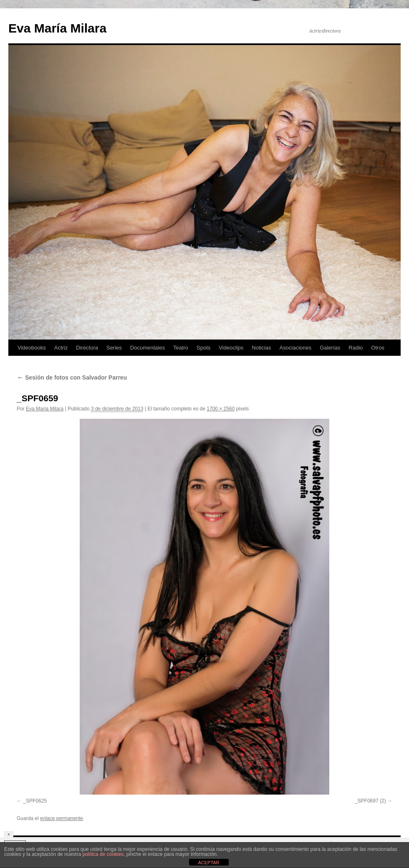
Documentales (148, 348)
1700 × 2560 (221, 409)
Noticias (261, 348)
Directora (87, 348)
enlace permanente (62, 818)
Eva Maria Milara (45, 409)
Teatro (181, 348)
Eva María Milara (57, 28)
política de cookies (103, 854)
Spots (203, 348)
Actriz (61, 348)
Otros (378, 348)
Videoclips (231, 348)
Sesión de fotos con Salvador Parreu (72, 377)
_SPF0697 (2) (370, 801)
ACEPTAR (208, 863)
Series (114, 348)
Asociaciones (296, 348)
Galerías (330, 348)
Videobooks (32, 348)
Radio (356, 348)
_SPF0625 (35, 801)
